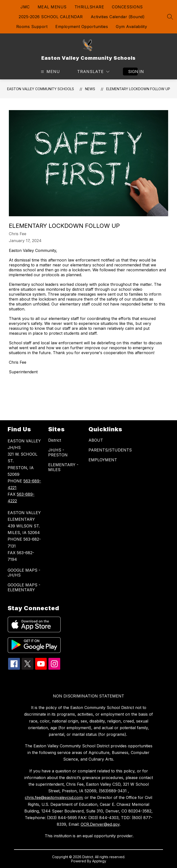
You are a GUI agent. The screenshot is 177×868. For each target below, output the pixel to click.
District (55, 440)
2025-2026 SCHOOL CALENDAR (51, 17)
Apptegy (99, 861)
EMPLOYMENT (103, 460)
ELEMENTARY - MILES (63, 467)
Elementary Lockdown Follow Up (138, 89)
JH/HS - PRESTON (58, 452)
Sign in (133, 72)
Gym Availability (131, 27)
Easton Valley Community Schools (41, 89)
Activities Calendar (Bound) (118, 17)
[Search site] (170, 17)
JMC (25, 7)
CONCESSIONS (127, 7)
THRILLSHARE (89, 7)
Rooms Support (32, 27)
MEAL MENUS (52, 7)
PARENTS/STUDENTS (110, 450)
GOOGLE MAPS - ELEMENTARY (24, 587)
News (90, 89)
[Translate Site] (93, 72)
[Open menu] (50, 72)
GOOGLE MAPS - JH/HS (24, 573)
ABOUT (96, 440)
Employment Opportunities (82, 27)
